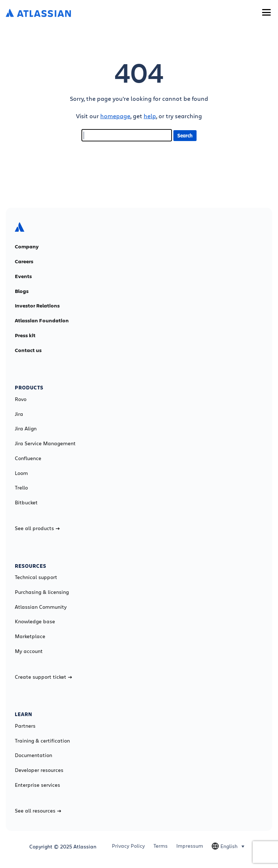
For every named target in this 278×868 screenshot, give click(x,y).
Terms (161, 846)
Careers (24, 261)
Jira (19, 414)
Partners (25, 726)
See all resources (38, 811)
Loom (21, 473)
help (150, 116)
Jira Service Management (45, 443)
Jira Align (26, 429)
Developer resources (39, 770)
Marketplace (30, 636)
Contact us (28, 350)
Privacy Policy (128, 846)
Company (27, 247)
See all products (37, 528)
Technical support (36, 577)
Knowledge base (35, 621)
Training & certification (42, 741)
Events (23, 276)
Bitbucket (26, 503)
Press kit (25, 335)
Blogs (22, 291)
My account (29, 651)
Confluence (28, 458)
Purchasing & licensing (42, 592)
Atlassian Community (41, 607)
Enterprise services (37, 785)
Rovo (21, 399)
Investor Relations (37, 306)
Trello (21, 488)
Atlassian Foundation (42, 321)
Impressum (190, 846)
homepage (115, 116)
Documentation (33, 755)
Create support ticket (43, 677)
